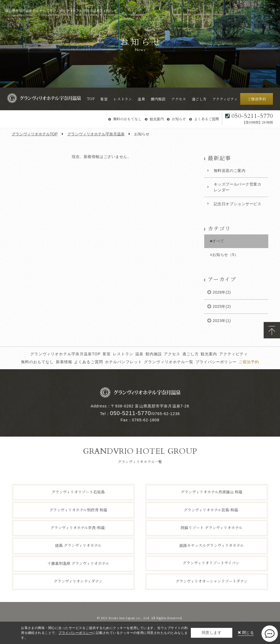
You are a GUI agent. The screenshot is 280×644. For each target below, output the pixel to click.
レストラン (123, 354)
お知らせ (179, 119)
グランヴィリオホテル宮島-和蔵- (212, 509)
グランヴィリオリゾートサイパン (211, 563)
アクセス (172, 354)
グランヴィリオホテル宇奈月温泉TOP (66, 354)
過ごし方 (191, 354)
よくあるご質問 (207, 119)
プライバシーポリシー (216, 362)
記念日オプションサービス (237, 204)
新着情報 (64, 362)
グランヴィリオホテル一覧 (169, 362)
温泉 (139, 354)
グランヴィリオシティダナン (78, 581)
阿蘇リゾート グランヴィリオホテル (212, 527)
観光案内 (157, 119)
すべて (218, 241)
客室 (107, 354)
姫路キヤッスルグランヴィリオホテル (212, 545)
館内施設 (154, 354)
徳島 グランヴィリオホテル (78, 545)
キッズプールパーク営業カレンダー (237, 187)
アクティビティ (234, 354)
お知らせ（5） (225, 255)
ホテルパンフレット (124, 362)
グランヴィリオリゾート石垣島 (78, 492)
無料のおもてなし (127, 119)
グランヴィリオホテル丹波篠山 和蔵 (212, 492)
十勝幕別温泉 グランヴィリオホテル (78, 563)
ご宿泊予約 (249, 362)
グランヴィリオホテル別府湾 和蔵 (78, 509)
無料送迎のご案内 (230, 171)
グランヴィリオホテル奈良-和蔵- (78, 527)
